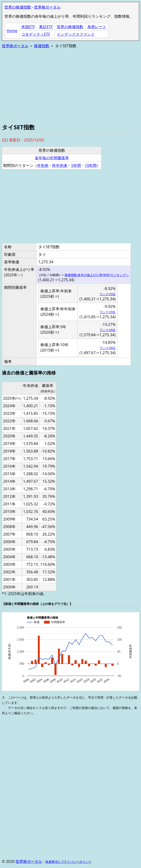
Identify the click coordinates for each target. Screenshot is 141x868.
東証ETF (46, 27)
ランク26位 (108, 330)
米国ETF (28, 27)
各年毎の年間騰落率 (52, 158)
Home (12, 31)
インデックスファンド (76, 34)
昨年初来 (60, 165)
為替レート (97, 27)
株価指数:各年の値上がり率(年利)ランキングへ (97, 275)
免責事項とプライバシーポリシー (68, 862)
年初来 (43, 165)
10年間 (91, 165)
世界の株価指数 (18, 7)
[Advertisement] (70, 85)
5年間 (76, 165)
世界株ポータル (47, 7)
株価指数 (42, 46)
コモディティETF (36, 34)
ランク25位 (108, 294)
